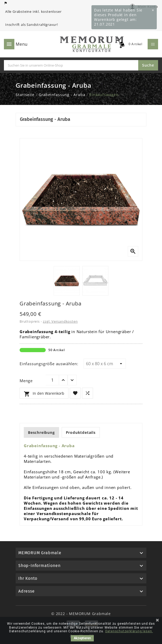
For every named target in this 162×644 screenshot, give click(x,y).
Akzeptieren (82, 638)
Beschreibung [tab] (41, 432)
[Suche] (71, 65)
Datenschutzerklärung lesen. (129, 631)
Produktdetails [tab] (81, 432)
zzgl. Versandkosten (60, 321)
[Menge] (52, 380)
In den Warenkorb (44, 394)
